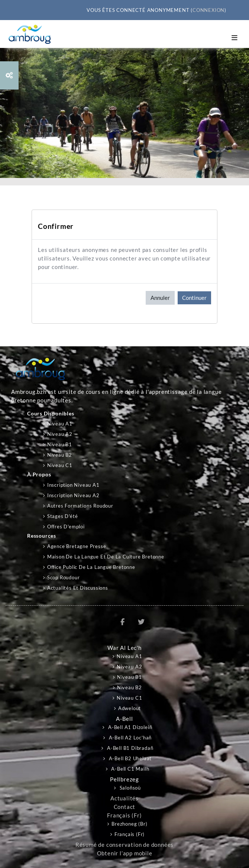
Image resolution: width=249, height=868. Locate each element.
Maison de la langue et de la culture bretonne (106, 557)
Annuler (160, 298)
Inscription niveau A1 (73, 485)
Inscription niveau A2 (73, 495)
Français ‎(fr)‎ (124, 815)
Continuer (194, 298)
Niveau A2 (60, 434)
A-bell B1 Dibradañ (129, 748)
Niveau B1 (60, 444)
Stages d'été (63, 516)
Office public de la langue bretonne (91, 567)
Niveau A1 (60, 424)
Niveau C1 (60, 465)
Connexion (208, 10)
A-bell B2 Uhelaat (130, 758)
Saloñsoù (130, 788)
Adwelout (130, 708)
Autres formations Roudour (80, 506)
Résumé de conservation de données (124, 845)
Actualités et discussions (78, 588)
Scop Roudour (64, 577)
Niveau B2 (60, 455)
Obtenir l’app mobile (125, 853)
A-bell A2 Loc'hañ (130, 738)
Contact (125, 807)
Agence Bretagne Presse (77, 546)
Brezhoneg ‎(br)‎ (129, 824)
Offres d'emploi (66, 527)
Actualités (124, 798)
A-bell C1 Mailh (130, 769)
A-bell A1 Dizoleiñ (129, 727)
